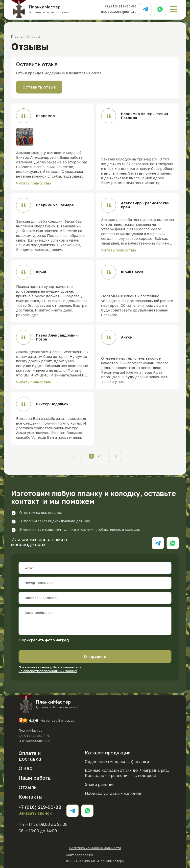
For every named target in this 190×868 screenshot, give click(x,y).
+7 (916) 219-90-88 (121, 6)
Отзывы (28, 787)
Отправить (95, 656)
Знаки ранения (100, 784)
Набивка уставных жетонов (113, 793)
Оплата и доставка (30, 756)
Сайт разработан (95, 854)
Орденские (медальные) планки (117, 762)
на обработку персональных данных (48, 671)
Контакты (31, 797)
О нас (25, 768)
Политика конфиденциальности (95, 848)
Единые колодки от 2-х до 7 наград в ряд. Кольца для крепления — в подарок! (127, 773)
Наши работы (35, 778)
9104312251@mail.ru (119, 12)
